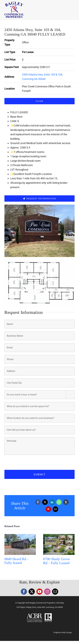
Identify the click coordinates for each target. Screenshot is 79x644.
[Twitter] (32, 592)
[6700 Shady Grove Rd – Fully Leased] (59, 536)
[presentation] (27, 462)
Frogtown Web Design (63, 632)
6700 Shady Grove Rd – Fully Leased (56, 561)
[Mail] (55, 592)
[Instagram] (47, 592)
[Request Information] (39, 198)
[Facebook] (24, 592)
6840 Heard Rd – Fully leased (17, 561)
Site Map (60, 603)
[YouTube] (39, 592)
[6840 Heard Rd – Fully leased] (20, 536)
